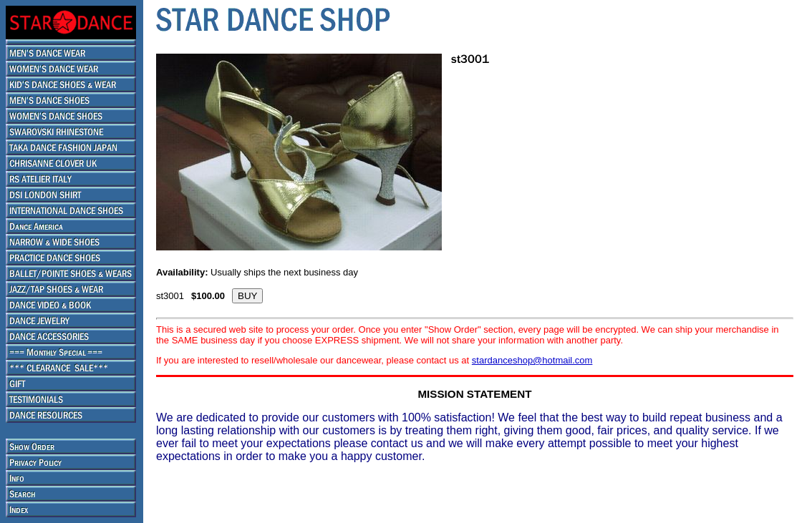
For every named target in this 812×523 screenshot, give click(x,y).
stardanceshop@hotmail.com (532, 360)
